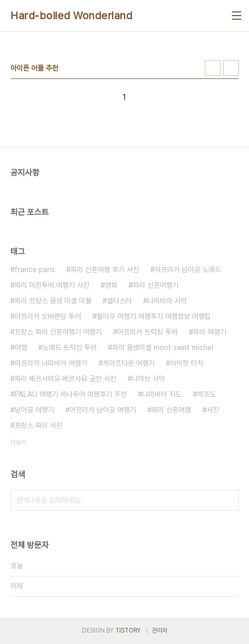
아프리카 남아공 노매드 (188, 270)
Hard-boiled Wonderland (71, 16)
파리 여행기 (210, 332)
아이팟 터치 (187, 363)
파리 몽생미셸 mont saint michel (163, 347)
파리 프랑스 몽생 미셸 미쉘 (53, 301)
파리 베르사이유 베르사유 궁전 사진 (65, 379)
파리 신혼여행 (171, 410)
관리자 (160, 630)
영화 (111, 285)
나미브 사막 (148, 379)
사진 (213, 410)
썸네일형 (213, 68)
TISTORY (128, 630)
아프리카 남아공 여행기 (103, 410)
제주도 (206, 394)
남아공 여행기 (34, 410)
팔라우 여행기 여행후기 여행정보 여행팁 (154, 316)
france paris (35, 270)
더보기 (18, 442)
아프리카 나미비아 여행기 (51, 363)
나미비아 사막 (167, 301)
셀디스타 (119, 301)
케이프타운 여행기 (129, 363)
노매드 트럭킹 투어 (70, 347)
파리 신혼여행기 (156, 285)
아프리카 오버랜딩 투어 (48, 316)
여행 (21, 347)
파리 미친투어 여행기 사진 (52, 285)
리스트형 (231, 68)
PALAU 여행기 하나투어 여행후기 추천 (71, 394)
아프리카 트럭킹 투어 (147, 332)
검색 (228, 500)
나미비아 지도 (162, 394)
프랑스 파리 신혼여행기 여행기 (58, 332)
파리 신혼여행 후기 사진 (105, 270)
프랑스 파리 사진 (38, 425)
